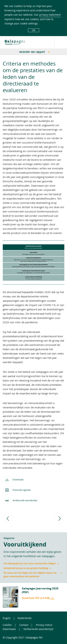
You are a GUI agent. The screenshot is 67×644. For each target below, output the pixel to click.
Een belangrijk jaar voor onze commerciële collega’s (30, 563)
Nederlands (25, 618)
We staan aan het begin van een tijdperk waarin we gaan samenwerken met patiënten (30, 575)
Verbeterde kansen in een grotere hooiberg (26, 568)
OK (34, 30)
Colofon (7, 625)
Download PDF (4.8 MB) (36, 598)
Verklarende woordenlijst (38, 629)
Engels (7, 618)
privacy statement (50, 15)
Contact (24, 625)
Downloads (9, 629)
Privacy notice (44, 625)
